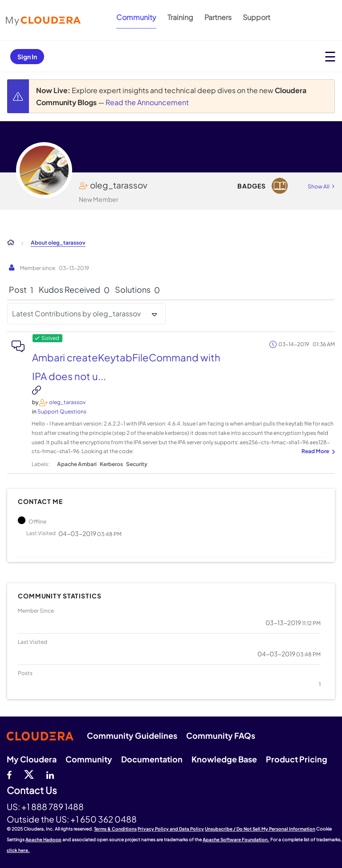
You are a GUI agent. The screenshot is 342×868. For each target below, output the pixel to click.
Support (256, 17)
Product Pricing (297, 759)
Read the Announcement (147, 102)
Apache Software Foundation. (236, 839)
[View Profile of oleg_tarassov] (67, 402)
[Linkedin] (50, 774)
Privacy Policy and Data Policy (171, 829)
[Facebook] (9, 774)
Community (136, 17)
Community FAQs (221, 735)
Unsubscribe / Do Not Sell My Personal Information (260, 829)
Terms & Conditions (115, 829)
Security (137, 464)
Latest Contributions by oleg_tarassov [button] (76, 313)
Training (180, 17)
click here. (18, 850)
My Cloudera (32, 759)
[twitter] (29, 774)
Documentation (152, 759)
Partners (218, 17)
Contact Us (32, 791)
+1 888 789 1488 (53, 807)
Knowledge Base (224, 759)
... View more (317, 452)
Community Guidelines (132, 735)
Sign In (27, 57)
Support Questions (62, 411)
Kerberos (111, 464)
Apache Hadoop (43, 839)
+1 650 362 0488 (104, 819)
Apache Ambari (77, 464)
